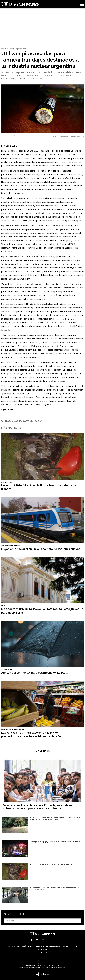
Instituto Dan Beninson (51, 178)
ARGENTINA (11, 135)
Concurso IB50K (67, 244)
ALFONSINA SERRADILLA (76, 136)
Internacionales (53, 946)
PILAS (17, 135)
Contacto (43, 952)
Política (65, 946)
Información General (26, 946)
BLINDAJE (49, 135)
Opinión (74, 946)
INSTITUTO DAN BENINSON (60, 136)
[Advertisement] (42, 19)
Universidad (43, 949)
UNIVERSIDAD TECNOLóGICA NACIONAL (71, 135)
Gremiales (40, 946)
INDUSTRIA (22, 135)
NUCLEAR (56, 135)
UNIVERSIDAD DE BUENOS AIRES (36, 135)
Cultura (12, 946)
